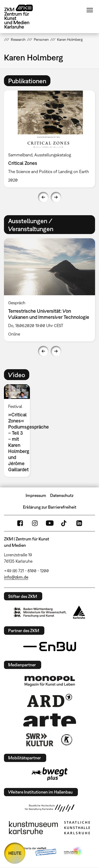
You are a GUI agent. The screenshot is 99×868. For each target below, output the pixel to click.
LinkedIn (79, 523)
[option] (19, 431)
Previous (43, 197)
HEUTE (15, 853)
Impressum (36, 495)
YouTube (50, 523)
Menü (90, 10)
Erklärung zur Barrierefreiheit (50, 507)
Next (56, 197)
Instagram (35, 523)
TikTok (64, 523)
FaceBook (20, 523)
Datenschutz (62, 495)
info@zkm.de (16, 577)
